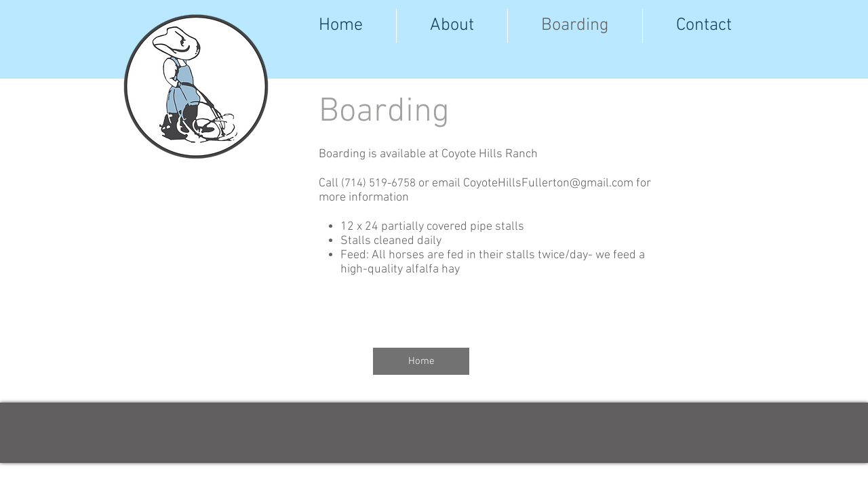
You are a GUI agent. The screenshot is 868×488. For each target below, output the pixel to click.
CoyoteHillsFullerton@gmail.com (548, 183)
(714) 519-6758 (378, 184)
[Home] (421, 361)
